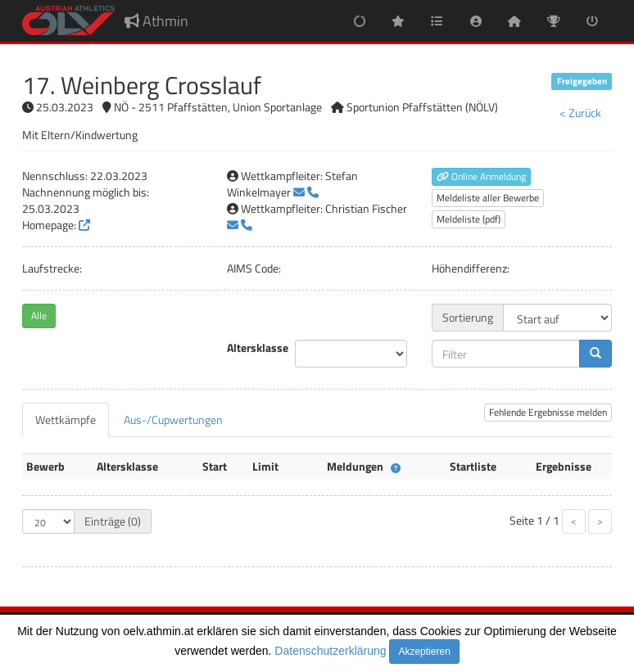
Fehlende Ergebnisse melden (548, 412)
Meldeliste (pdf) (469, 219)
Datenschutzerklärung (330, 651)
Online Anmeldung (481, 176)
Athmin (156, 21)
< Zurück (580, 113)
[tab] (66, 420)
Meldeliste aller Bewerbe (488, 198)
